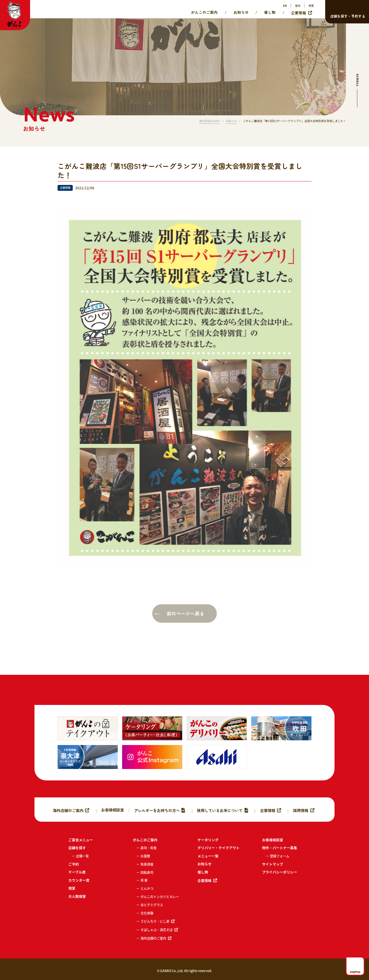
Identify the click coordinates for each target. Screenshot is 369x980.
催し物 (270, 12)
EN (285, 6)
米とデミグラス (152, 905)
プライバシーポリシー (280, 872)
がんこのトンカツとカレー (160, 897)
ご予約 (74, 864)
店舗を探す (77, 848)
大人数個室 (77, 896)
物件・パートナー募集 (280, 848)
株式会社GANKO (209, 121)
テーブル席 (77, 872)
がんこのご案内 (204, 12)
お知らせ (241, 12)
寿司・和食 (149, 848)
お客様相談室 (112, 810)
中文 (311, 6)
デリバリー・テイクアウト (219, 848)
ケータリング (208, 840)
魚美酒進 (147, 864)
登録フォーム (280, 856)
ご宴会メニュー (81, 840)
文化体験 (147, 913)
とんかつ (147, 888)
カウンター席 (79, 880)
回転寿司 (147, 872)
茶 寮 (144, 880)
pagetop (355, 972)
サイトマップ (273, 864)
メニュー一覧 (208, 856)
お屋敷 (145, 856)
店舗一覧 (82, 856)
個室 (72, 888)
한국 (298, 6)
